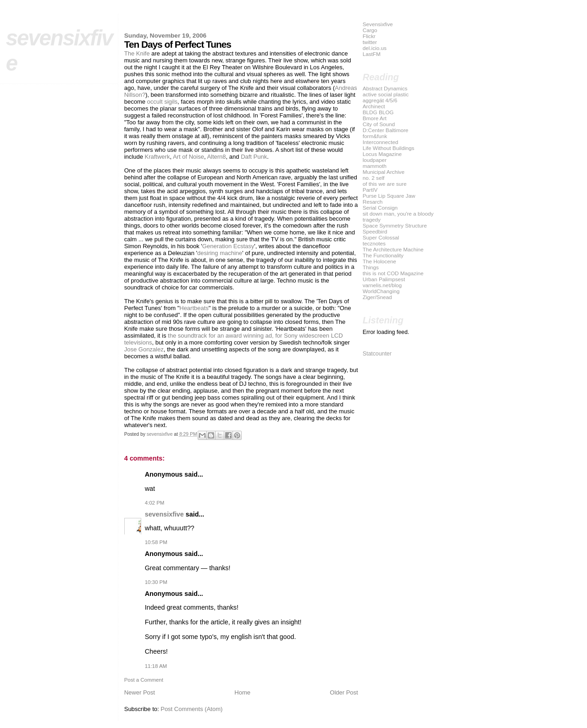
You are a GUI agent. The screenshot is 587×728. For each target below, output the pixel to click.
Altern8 (216, 157)
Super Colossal (381, 237)
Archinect (374, 106)
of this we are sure (385, 184)
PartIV (370, 190)
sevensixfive (164, 514)
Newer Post (140, 692)
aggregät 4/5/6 (380, 100)
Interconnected (381, 142)
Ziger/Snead (377, 297)
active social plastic (386, 94)
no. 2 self (374, 178)
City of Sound (379, 124)
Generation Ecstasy (228, 246)
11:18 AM (156, 666)
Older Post (344, 692)
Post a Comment (144, 680)
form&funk (375, 136)
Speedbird (375, 231)
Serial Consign (380, 208)
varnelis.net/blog (382, 285)
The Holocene (379, 261)
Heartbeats (194, 308)
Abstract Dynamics (385, 88)
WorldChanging (381, 291)
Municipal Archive (384, 172)
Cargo (370, 30)
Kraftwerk (158, 157)
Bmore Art (375, 118)
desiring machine (220, 253)
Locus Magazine (382, 154)
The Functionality (383, 255)
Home (242, 692)
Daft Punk (254, 157)
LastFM (372, 54)
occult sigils (162, 102)
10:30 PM (156, 582)
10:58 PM (156, 542)
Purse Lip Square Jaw (389, 196)
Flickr (369, 36)
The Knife (137, 53)
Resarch (373, 202)
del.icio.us (375, 48)
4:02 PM (155, 503)
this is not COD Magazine (393, 273)
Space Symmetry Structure (395, 225)
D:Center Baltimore (386, 130)
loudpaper (375, 160)
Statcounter (377, 354)
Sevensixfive (378, 24)
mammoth (375, 166)
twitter (370, 42)
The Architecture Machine (393, 249)
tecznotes (374, 243)
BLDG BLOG (378, 112)
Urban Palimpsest (384, 279)
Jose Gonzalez (144, 349)
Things (371, 267)
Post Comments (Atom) (191, 709)
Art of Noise (188, 157)
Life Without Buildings (389, 148)
